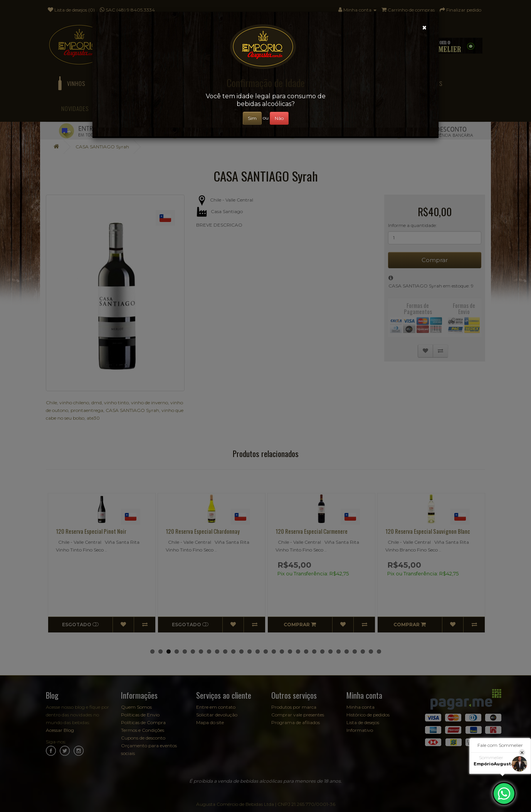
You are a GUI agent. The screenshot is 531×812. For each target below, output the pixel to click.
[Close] (424, 28)
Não (279, 118)
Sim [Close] (252, 118)
